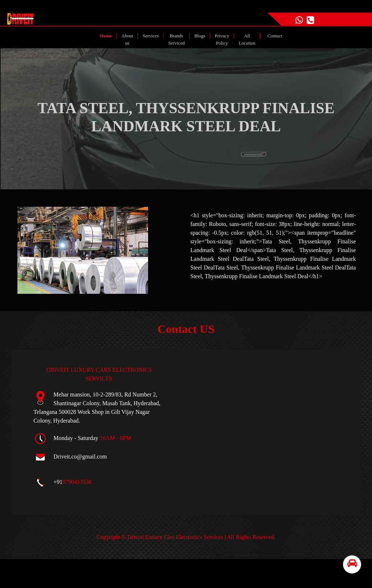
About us (128, 39)
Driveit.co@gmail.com (80, 457)
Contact (275, 36)
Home (107, 35)
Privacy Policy (222, 39)
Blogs (200, 36)
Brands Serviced (177, 39)
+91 (72, 482)
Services (151, 36)
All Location (247, 39)
